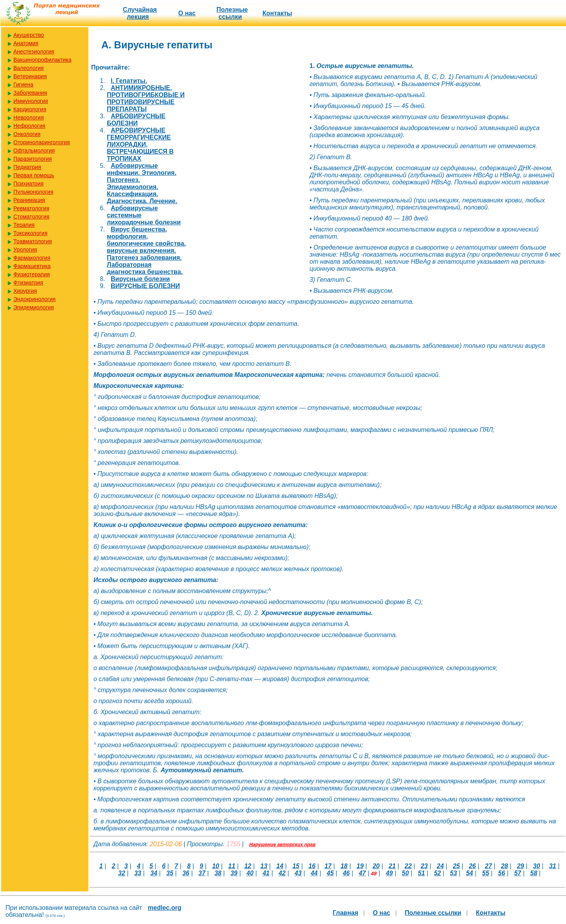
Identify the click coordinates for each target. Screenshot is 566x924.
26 (473, 866)
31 (553, 866)
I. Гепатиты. (129, 81)
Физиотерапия (32, 274)
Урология (25, 250)
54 (469, 873)
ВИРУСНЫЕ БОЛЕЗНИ (145, 286)
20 (376, 866)
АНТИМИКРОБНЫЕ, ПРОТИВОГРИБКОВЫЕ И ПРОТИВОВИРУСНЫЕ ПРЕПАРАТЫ (146, 98)
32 (122, 873)
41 (266, 873)
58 (534, 873)
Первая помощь (34, 175)
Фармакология (32, 258)
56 (502, 873)
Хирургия (25, 291)
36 (186, 873)
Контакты (277, 13)
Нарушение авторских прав (283, 845)
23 (424, 866)
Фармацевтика (32, 266)
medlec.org (164, 908)
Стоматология (31, 217)
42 (282, 873)
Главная (345, 913)
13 (264, 866)
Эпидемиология (34, 307)
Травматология (33, 241)
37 (202, 873)
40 (250, 873)
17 (328, 866)
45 (330, 873)
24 (440, 866)
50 (405, 873)
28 (504, 866)
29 (520, 866)
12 (248, 866)
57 (518, 873)
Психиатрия (28, 184)
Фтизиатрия (28, 283)
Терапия (24, 225)
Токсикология (30, 233)
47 (362, 873)
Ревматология (31, 208)
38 (218, 873)
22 (408, 866)
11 (232, 866)
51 (421, 873)
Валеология (28, 68)
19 (360, 866)
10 (216, 866)
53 (454, 873)
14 (280, 866)
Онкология (27, 134)
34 (154, 873)
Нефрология (29, 126)
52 (438, 873)
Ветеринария (30, 76)
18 (344, 866)
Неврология (28, 118)
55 (485, 873)
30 (537, 866)
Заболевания (30, 93)
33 (138, 873)
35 (170, 873)
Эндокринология (34, 299)
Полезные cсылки (232, 13)
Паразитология (33, 159)
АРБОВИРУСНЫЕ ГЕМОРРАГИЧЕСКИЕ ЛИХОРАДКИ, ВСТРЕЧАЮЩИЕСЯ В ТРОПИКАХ (140, 144)
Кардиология (30, 109)
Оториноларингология (42, 142)
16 (312, 866)
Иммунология (31, 101)
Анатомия (26, 43)
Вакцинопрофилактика (42, 60)
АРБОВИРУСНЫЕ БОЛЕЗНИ (136, 120)
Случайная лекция (140, 13)
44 (314, 873)
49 (389, 873)
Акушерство (29, 35)
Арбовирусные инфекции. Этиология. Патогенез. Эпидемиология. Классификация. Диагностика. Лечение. (142, 183)
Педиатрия (27, 167)
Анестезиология (34, 51)
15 (296, 866)
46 (346, 873)
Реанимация (29, 200)
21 (392, 866)
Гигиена (23, 85)
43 (298, 873)
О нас (187, 13)
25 (456, 866)
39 (234, 873)
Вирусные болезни (140, 279)
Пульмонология (33, 192)
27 (489, 866)
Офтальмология (34, 151)
